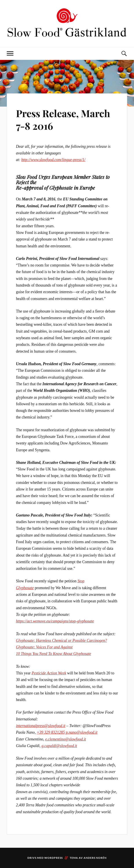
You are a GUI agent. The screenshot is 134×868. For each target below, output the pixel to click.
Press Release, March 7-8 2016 (63, 119)
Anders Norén (95, 858)
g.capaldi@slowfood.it (59, 746)
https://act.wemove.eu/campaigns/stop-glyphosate (55, 621)
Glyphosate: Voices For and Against (44, 647)
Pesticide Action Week (49, 673)
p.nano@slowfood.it (82, 732)
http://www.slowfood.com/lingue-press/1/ (53, 160)
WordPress (54, 858)
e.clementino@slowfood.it (66, 739)
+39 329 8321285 (51, 732)
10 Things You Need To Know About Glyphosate (54, 654)
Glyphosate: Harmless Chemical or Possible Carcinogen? (62, 640)
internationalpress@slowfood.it (41, 726)
